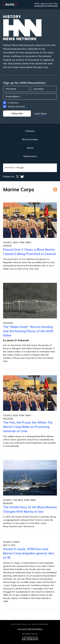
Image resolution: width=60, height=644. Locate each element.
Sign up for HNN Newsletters (30, 629)
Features (30, 131)
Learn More (40, 114)
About (30, 148)
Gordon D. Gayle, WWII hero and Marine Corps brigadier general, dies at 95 (29, 553)
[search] (27, 168)
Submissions (30, 156)
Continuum (13, 103)
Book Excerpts (30, 139)
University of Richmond (46, 6)
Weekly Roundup (16, 106)
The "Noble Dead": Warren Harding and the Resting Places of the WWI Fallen (28, 331)
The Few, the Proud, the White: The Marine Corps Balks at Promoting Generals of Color (28, 427)
